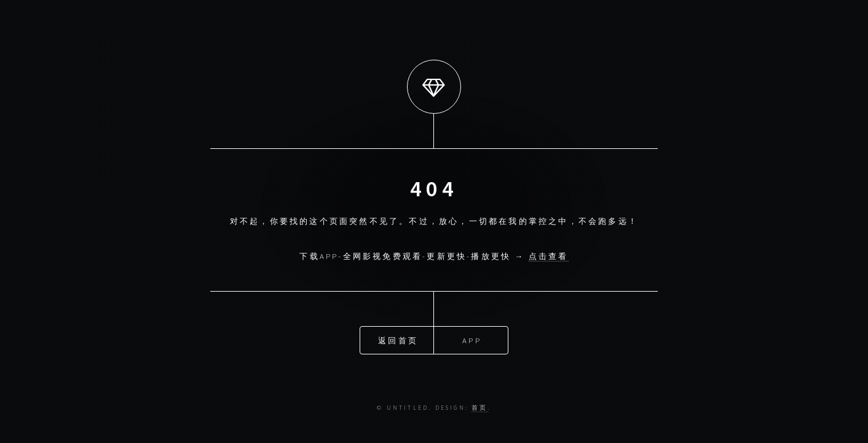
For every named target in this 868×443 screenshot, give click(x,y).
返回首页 (398, 340)
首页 (479, 408)
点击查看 (549, 256)
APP (472, 340)
